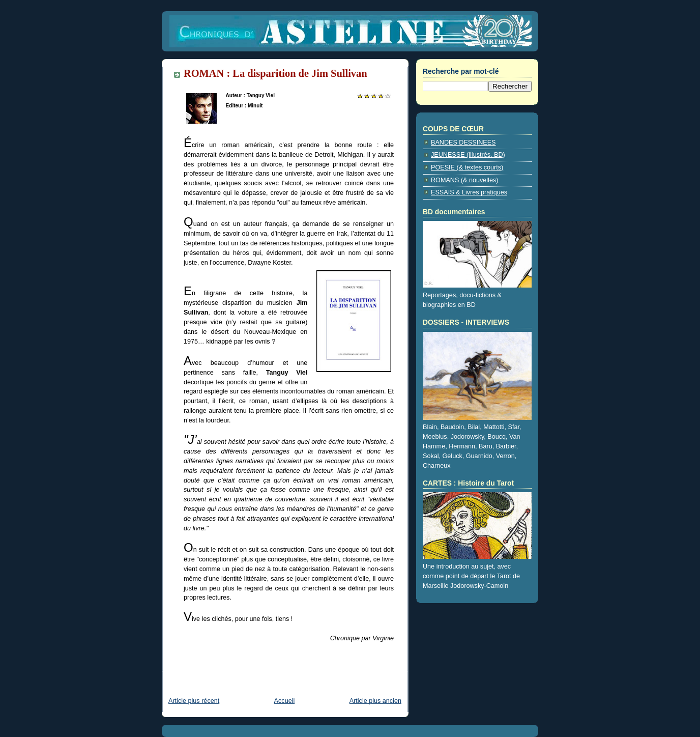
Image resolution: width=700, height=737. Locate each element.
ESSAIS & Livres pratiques (469, 192)
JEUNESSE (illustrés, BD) (468, 155)
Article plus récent (194, 701)
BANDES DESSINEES (463, 143)
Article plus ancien (375, 701)
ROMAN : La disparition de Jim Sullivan (275, 73)
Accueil (285, 701)
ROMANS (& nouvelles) (464, 180)
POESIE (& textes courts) (467, 167)
